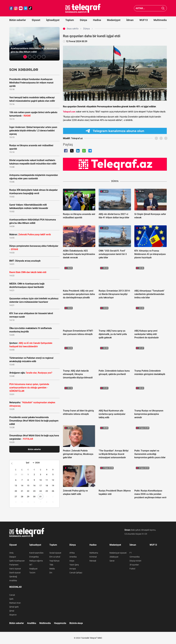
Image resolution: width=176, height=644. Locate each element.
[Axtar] (163, 8)
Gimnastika (135, 557)
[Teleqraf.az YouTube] (21, 8)
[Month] (30, 463)
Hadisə (97, 20)
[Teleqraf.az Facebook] (11, 8)
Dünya (83, 20)
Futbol (132, 569)
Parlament (14, 565)
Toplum (70, 20)
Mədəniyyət (114, 20)
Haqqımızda (60, 623)
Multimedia (160, 20)
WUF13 (144, 20)
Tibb (51, 565)
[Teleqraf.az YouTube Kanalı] (115, 164)
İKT (31, 565)
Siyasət (36, 20)
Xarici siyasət (15, 569)
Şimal (12, 611)
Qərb (11, 599)
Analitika (13, 581)
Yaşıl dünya (54, 561)
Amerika (73, 557)
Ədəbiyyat (114, 557)
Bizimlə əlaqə (76, 623)
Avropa (73, 569)
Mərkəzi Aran (15, 603)
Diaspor (13, 557)
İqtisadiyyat (53, 20)
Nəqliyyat (33, 569)
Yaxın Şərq (74, 565)
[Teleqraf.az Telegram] (26, 8)
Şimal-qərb (14, 607)
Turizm (32, 573)
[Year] (39, 463)
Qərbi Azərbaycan (17, 561)
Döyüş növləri (135, 561)
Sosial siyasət (55, 553)
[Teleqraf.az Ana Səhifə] (83, 8)
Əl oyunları (134, 565)
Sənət (112, 561)
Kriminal (93, 557)
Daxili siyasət (15, 573)
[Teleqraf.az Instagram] (16, 8)
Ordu (11, 553)
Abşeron (13, 615)
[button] (25, 57)
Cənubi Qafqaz (76, 573)
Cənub (12, 595)
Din (51, 573)
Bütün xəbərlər (18, 20)
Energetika (34, 557)
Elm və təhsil (55, 557)
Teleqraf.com (69, 112)
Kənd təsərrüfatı (36, 553)
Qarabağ (13, 577)
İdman (130, 20)
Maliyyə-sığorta (36, 561)
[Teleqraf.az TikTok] (30, 8)
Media (52, 569)
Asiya (72, 561)
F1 (131, 553)
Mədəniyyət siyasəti (118, 553)
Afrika (72, 553)
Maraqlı (93, 561)
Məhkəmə (94, 553)
